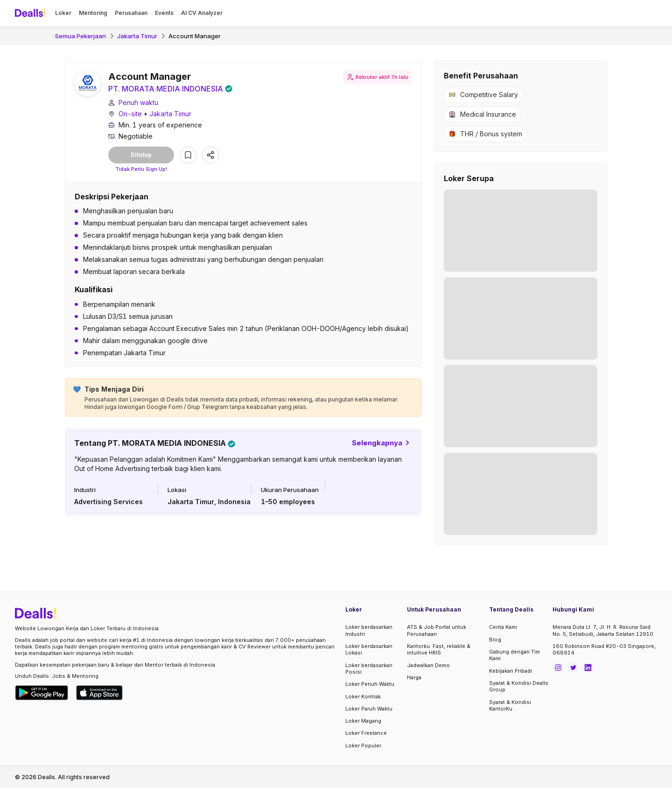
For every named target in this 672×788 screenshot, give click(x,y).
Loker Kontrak (363, 697)
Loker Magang (363, 721)
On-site (130, 114)
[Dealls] (32, 13)
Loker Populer (363, 746)
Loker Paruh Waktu (369, 709)
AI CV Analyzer (202, 13)
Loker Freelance (366, 733)
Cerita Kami (503, 627)
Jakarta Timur (137, 36)
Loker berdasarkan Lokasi (369, 649)
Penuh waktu (138, 102)
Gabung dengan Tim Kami (514, 655)
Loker (63, 13)
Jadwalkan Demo (428, 665)
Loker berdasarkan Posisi (369, 668)
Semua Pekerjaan (80, 36)
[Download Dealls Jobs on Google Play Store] (42, 693)
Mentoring (93, 13)
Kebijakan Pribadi (511, 671)
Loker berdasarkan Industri (369, 630)
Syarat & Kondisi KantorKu (510, 705)
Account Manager (195, 36)
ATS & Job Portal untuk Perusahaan (437, 630)
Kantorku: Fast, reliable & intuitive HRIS (439, 649)
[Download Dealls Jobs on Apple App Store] (99, 693)
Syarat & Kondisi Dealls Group (519, 686)
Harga (414, 677)
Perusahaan (131, 13)
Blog (495, 640)
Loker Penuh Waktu (370, 684)
